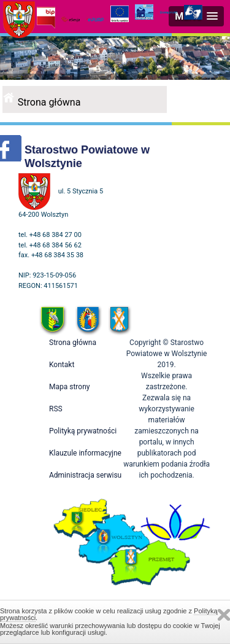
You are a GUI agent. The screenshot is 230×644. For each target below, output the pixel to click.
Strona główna (49, 102)
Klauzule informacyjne (85, 453)
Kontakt (62, 365)
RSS (56, 409)
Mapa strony (69, 387)
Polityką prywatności (83, 431)
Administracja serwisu (85, 475)
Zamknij (224, 615)
